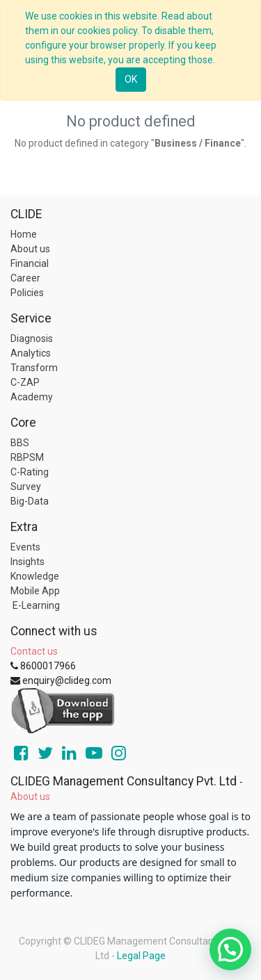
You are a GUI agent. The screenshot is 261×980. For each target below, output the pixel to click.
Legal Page (141, 956)
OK (131, 79)
